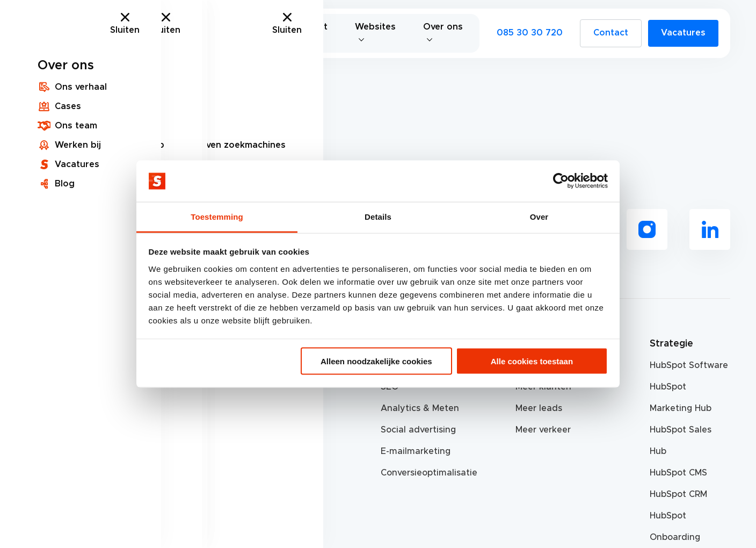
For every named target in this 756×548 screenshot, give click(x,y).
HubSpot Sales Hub (681, 441)
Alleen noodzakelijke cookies (376, 361)
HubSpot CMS (678, 473)
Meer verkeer (543, 430)
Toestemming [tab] (217, 216)
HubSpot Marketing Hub (681, 398)
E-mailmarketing (416, 451)
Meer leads (539, 408)
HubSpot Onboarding (675, 527)
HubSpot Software (689, 365)
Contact (611, 33)
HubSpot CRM (678, 494)
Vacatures (683, 33)
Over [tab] (539, 216)
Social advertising (418, 430)
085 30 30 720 (530, 33)
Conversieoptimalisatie (421, 473)
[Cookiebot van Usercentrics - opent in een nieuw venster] (561, 181)
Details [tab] (378, 216)
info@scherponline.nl (71, 430)
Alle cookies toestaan (532, 361)
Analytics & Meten (420, 408)
